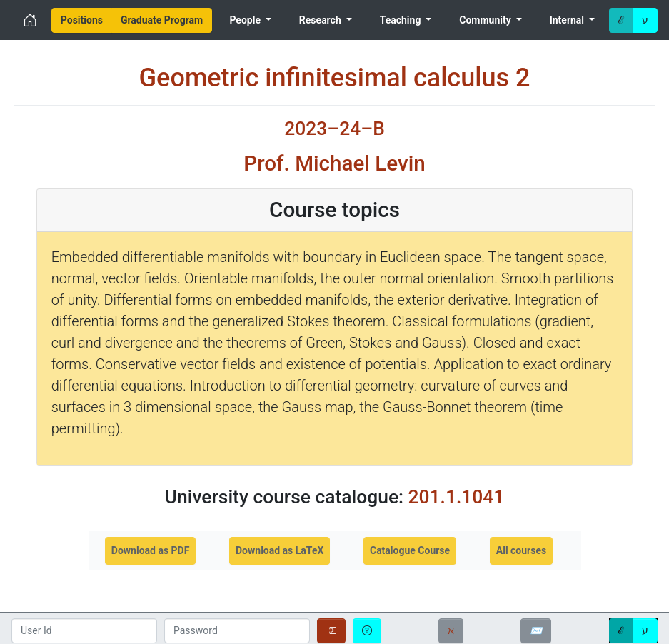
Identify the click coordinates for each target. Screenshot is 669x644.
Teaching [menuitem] (402, 20)
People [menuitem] (246, 20)
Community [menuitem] (486, 20)
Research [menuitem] (321, 20)
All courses (521, 550)
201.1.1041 (457, 497)
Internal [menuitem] (568, 20)
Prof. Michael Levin (334, 163)
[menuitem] (82, 20)
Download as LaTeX (280, 550)
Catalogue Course (410, 550)
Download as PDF (151, 550)
